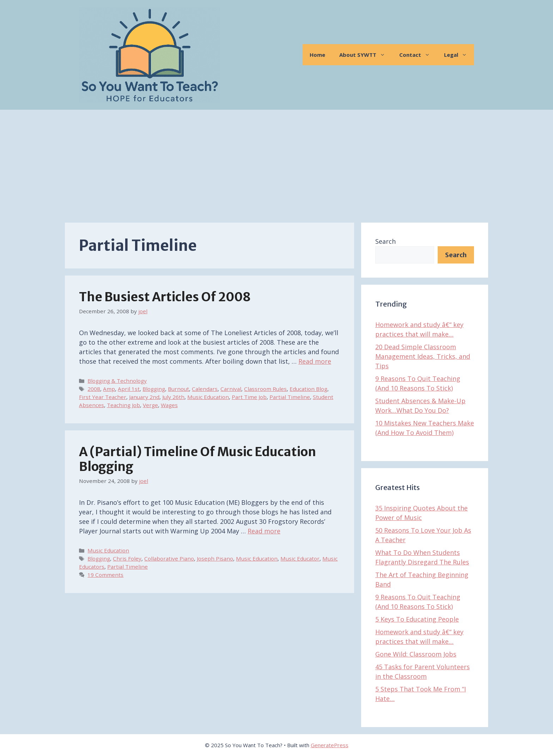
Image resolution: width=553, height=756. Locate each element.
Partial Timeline (290, 397)
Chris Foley (127, 558)
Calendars (205, 389)
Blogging (154, 389)
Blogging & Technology (117, 381)
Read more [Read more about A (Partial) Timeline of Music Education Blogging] (264, 531)
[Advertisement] (276, 163)
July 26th (173, 397)
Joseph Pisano (215, 558)
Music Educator (300, 558)
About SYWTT (366, 55)
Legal (459, 55)
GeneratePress (330, 745)
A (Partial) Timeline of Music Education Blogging (197, 459)
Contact (418, 55)
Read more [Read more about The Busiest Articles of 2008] (315, 361)
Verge (150, 405)
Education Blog (308, 389)
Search (385, 241)
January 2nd (144, 397)
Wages (169, 405)
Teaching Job (123, 405)
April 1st (129, 389)
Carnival (231, 389)
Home (317, 55)
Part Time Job (249, 397)
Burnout (178, 389)
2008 (94, 389)
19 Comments (105, 575)
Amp (109, 389)
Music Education (208, 397)
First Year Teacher (103, 397)
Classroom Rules (265, 389)
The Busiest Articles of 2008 (165, 297)
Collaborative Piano (169, 558)
